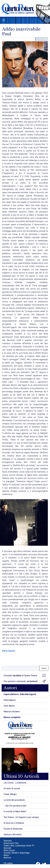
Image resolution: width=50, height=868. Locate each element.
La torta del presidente (14, 800)
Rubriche (8, 841)
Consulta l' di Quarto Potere (25, 676)
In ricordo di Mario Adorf (15, 811)
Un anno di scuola (12, 788)
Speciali (7, 848)
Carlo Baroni (9, 706)
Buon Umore (9, 850)
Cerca (44, 668)
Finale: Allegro (10, 794)
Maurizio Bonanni (12, 712)
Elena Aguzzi (9, 651)
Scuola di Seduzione (13, 829)
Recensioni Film (11, 843)
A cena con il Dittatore (14, 823)
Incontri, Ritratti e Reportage (17, 853)
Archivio (7, 858)
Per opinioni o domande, (25, 681)
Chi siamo (8, 863)
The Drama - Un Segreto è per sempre (21, 817)
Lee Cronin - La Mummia (15, 783)
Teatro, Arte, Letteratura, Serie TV (19, 846)
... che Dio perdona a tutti (15, 806)
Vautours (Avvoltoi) (12, 834)
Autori (6, 855)
